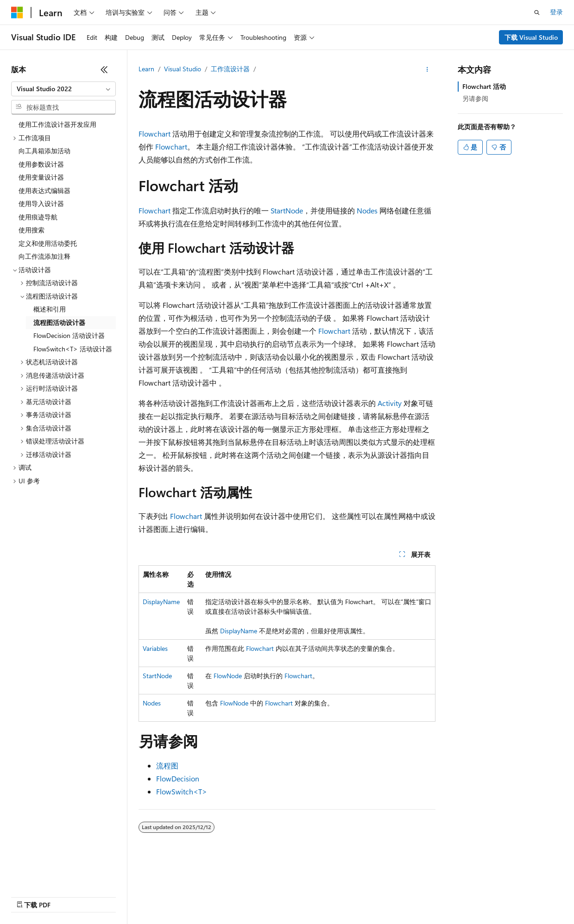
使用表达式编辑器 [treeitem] (44, 190)
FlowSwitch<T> (182, 791)
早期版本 (69, 896)
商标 (286, 896)
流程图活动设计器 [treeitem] (59, 322)
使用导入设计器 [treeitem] (41, 203)
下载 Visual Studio (531, 37)
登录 (556, 12)
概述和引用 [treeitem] (50, 309)
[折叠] (104, 69)
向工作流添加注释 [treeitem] (44, 256)
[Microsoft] (17, 12)
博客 (100, 896)
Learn (146, 69)
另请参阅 (475, 98)
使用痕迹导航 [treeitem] (38, 217)
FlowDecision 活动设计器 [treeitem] (69, 335)
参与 (131, 896)
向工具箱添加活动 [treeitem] (44, 151)
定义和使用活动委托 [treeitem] (48, 243)
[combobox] (63, 89)
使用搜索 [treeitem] (32, 230)
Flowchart (155, 134)
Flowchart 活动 (484, 86)
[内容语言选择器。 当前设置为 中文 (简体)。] (37, 874)
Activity (390, 403)
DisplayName (161, 602)
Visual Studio (183, 69)
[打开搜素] (537, 12)
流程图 (167, 765)
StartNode (287, 210)
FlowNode (228, 676)
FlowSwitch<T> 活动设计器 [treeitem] (73, 349)
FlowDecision (178, 778)
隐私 (155, 896)
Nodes (367, 210)
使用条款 (255, 896)
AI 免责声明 (28, 896)
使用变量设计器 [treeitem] (41, 177)
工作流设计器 (230, 69)
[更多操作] (427, 69)
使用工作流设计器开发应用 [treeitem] (57, 124)
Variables (155, 648)
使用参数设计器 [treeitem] (41, 164)
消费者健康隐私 (202, 896)
